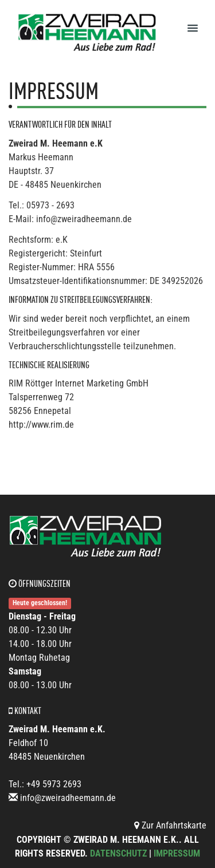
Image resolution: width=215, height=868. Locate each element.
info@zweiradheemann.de (68, 798)
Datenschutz (118, 853)
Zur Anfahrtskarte (170, 825)
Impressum (177, 853)
